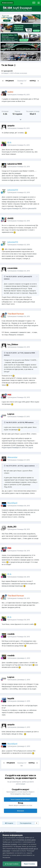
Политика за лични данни (27, 840)
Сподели (9, 823)
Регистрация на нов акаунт (20, 799)
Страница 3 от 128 (22, 82)
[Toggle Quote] (5, 276)
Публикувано (18, 94)
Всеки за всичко (21, 73)
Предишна (10, 81)
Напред (33, 81)
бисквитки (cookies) (10, 844)
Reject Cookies (29, 864)
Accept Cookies (12, 864)
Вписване (21, 811)
